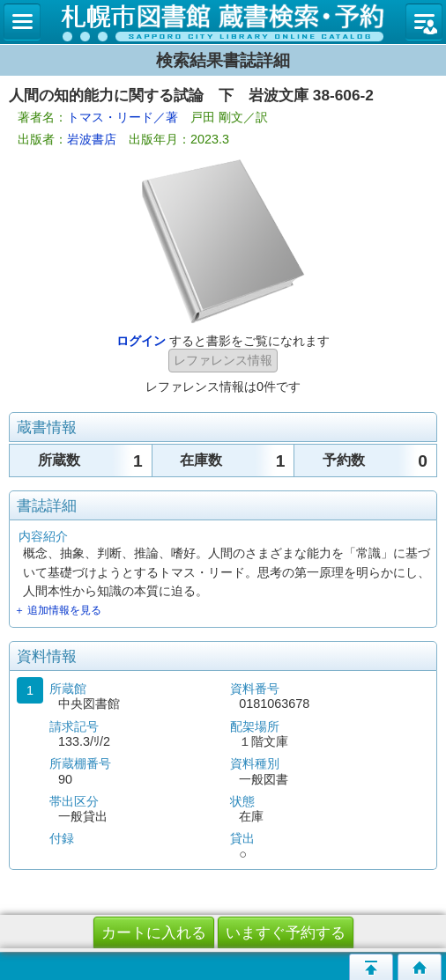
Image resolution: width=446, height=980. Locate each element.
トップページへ (420, 967)
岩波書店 (92, 139)
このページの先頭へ (371, 967)
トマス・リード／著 (123, 117)
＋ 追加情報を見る (58, 610)
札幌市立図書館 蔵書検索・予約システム (223, 22)
